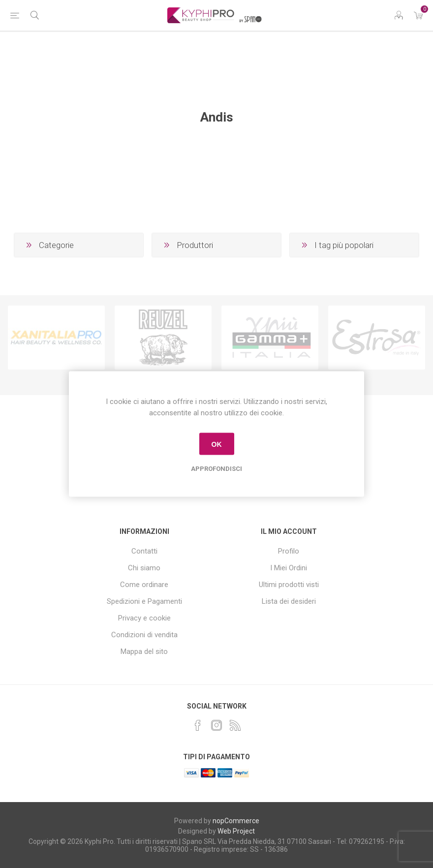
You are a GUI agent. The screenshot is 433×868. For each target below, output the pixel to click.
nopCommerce (236, 821)
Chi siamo (144, 568)
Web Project (236, 831)
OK (217, 444)
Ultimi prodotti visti (289, 585)
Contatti (144, 551)
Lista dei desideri (289, 601)
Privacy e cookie (144, 618)
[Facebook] (198, 725)
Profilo (289, 551)
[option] (56, 338)
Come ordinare (144, 585)
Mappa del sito (144, 651)
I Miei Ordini (289, 568)
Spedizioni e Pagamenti (144, 601)
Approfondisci (216, 469)
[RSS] (235, 725)
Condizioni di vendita (144, 635)
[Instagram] (216, 725)
